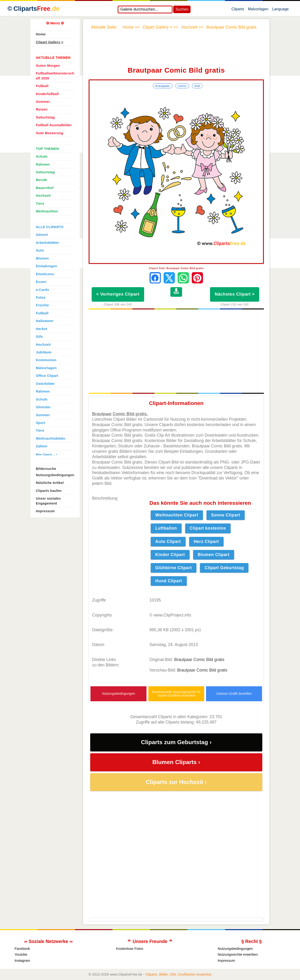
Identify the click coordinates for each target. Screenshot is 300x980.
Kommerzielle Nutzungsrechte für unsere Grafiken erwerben (176, 694)
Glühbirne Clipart (174, 568)
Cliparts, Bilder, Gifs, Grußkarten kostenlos (178, 974)
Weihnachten (47, 211)
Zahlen (42, 446)
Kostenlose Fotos (130, 948)
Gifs (39, 337)
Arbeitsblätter (47, 243)
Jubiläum (44, 352)
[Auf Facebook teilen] (155, 278)
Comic (182, 86)
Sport (41, 423)
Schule (42, 156)
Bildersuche (46, 469)
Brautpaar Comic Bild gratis (199, 660)
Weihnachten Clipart (177, 515)
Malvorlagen (258, 10)
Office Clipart (47, 376)
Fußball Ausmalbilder (54, 125)
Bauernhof (45, 188)
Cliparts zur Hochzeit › (176, 782)
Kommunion (46, 360)
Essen (41, 282)
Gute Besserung (50, 133)
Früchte (42, 305)
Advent (42, 235)
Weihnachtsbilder (51, 438)
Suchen (182, 9)
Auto (40, 250)
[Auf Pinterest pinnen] (197, 278)
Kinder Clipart (170, 555)
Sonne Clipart (226, 515)
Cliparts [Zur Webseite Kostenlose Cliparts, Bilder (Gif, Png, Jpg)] (36, 9)
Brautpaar (163, 86)
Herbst (41, 329)
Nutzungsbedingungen (118, 694)
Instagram (22, 960)
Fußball (42, 86)
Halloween (45, 321)
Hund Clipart (169, 581)
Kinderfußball (47, 94)
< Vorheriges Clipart (118, 294)
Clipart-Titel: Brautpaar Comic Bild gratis (176, 268)
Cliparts (238, 10)
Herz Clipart (206, 542)
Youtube (21, 954)
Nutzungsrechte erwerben (238, 954)
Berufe (41, 180)
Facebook (22, 948)
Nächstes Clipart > (235, 294)
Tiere (40, 204)
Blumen (42, 258)
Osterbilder (45, 384)
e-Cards (42, 290)
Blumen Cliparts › (176, 762)
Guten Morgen (48, 66)
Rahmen (43, 164)
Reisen (42, 109)
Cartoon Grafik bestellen (234, 694)
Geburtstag (45, 117)
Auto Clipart (168, 542)
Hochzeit (43, 196)
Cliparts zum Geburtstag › (176, 742)
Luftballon (166, 528)
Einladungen (47, 266)
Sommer (43, 102)
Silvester (43, 407)
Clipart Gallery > (50, 42)
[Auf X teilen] (169, 278)
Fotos (41, 297)
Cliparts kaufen (49, 491)
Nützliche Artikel (50, 483)
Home (41, 34)
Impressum (45, 511)
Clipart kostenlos (208, 528)
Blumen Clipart (214, 555)
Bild (197, 86)
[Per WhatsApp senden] (183, 278)
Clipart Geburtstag (224, 568)
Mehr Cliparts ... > (47, 455)
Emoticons (45, 274)
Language (280, 10)
